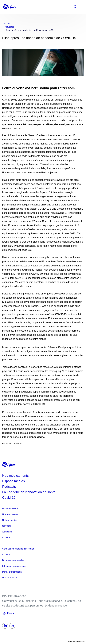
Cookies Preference (76, 641)
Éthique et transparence (14, 566)
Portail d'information (12, 572)
